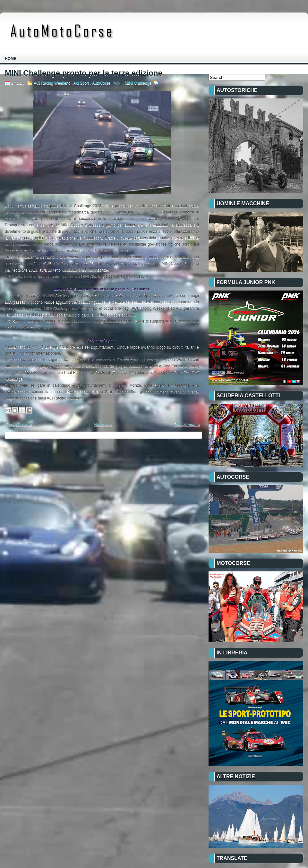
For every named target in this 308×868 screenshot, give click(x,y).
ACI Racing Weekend (53, 83)
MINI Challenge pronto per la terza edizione (84, 73)
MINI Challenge (139, 83)
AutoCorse (102, 83)
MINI (118, 83)
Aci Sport (82, 83)
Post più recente (20, 424)
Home (11, 59)
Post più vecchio (187, 424)
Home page (103, 424)
